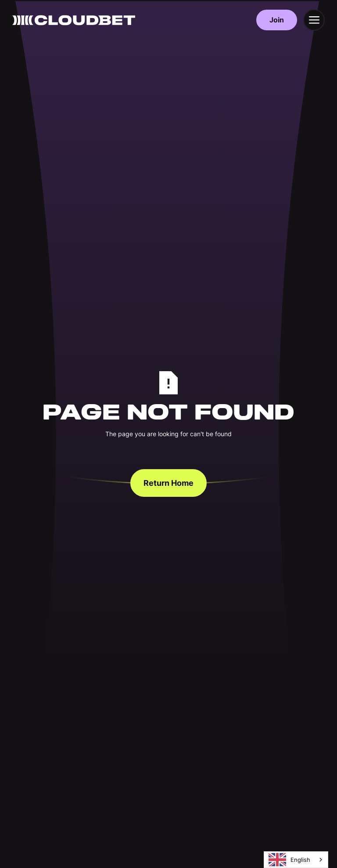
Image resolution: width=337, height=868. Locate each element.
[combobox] (296, 860)
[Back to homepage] (74, 20)
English (289, 860)
